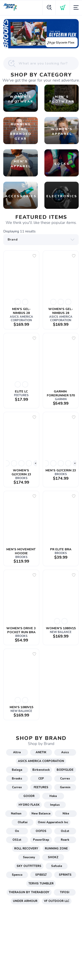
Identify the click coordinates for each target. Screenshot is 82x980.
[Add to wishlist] (34, 256)
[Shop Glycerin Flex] (41, 34)
